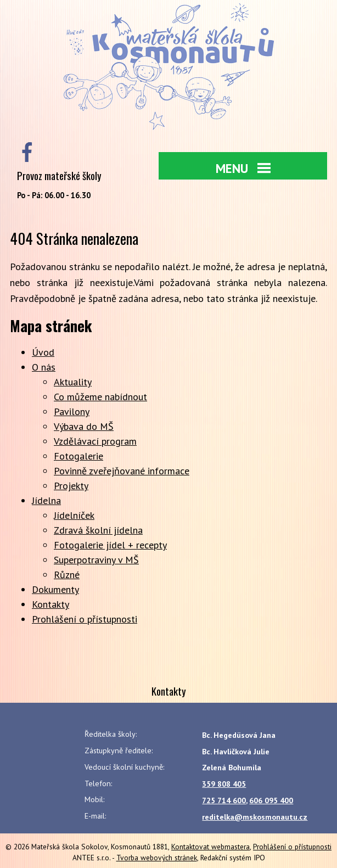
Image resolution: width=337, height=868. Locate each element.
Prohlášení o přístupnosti (85, 619)
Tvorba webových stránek (157, 858)
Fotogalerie (78, 456)
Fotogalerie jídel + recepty (110, 545)
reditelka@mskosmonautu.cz (255, 817)
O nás (44, 367)
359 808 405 (224, 784)
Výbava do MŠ (84, 426)
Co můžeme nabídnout (100, 397)
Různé (67, 575)
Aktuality (73, 382)
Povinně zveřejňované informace (122, 471)
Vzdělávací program (95, 441)
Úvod (43, 352)
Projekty (71, 486)
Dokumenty (55, 589)
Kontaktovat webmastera (210, 847)
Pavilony (72, 411)
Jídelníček (74, 515)
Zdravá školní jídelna (98, 530)
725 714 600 (224, 800)
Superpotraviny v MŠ (96, 560)
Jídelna (46, 500)
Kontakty (50, 604)
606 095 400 (271, 800)
